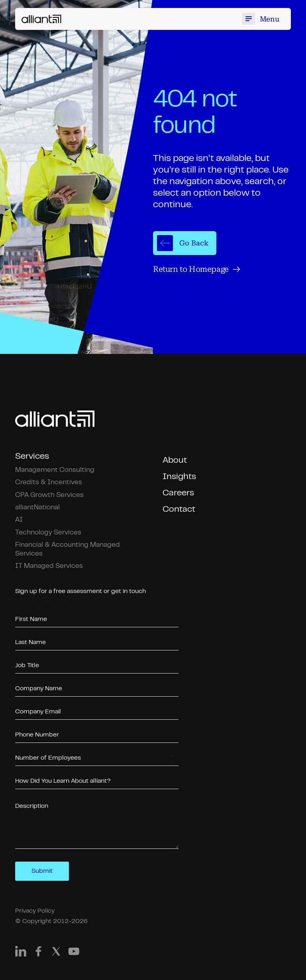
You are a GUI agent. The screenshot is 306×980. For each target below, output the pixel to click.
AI (19, 520)
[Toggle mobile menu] (263, 19)
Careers (178, 493)
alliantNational (37, 508)
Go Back (183, 243)
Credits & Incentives (49, 482)
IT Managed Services (49, 566)
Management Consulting (55, 470)
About (175, 461)
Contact (179, 510)
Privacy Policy (35, 911)
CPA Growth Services (49, 495)
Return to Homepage (197, 269)
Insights (179, 477)
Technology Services (48, 533)
